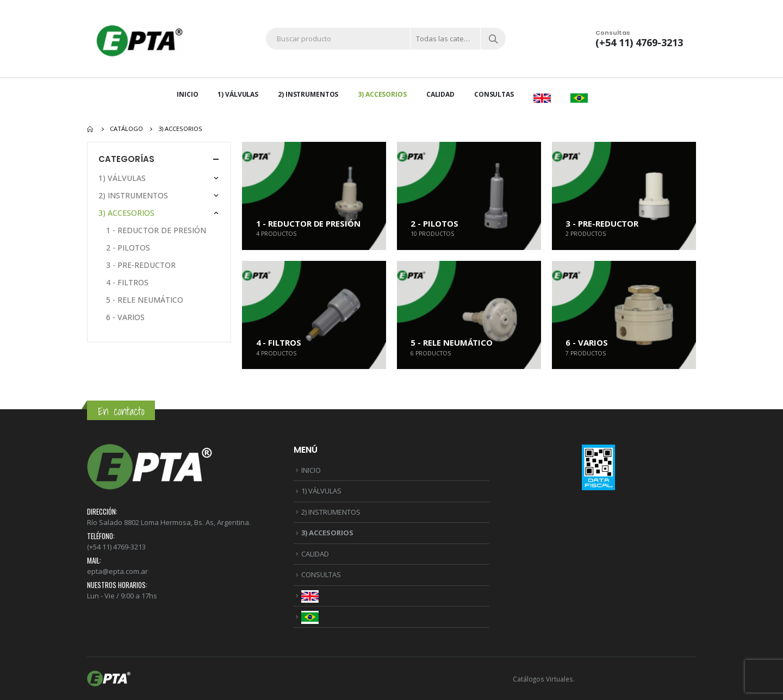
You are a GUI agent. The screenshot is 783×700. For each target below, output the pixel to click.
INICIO (187, 94)
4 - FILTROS (127, 282)
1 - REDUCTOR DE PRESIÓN (156, 230)
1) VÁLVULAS (238, 94)
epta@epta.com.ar (117, 571)
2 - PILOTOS (128, 248)
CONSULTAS (494, 94)
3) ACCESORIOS (382, 94)
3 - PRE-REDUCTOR (141, 265)
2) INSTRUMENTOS (308, 94)
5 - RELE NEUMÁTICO (145, 300)
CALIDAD (440, 94)
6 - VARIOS (125, 317)
